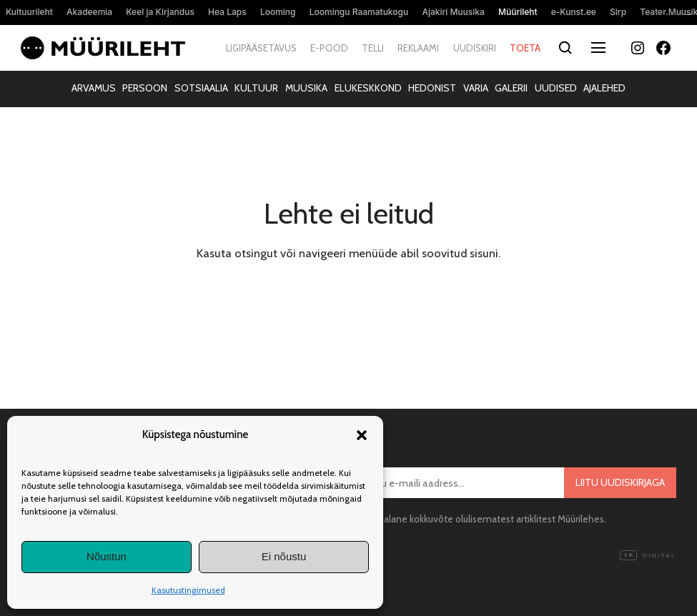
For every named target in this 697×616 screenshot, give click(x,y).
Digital (648, 556)
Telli (373, 48)
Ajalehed (604, 88)
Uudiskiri (475, 48)
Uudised (556, 88)
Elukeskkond (368, 88)
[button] (362, 435)
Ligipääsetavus (261, 48)
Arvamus (94, 88)
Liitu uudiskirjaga (620, 482)
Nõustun (107, 556)
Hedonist (432, 88)
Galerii (511, 88)
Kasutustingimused (188, 590)
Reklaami (418, 48)
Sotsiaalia (201, 88)
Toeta (525, 48)
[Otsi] (566, 48)
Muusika (306, 88)
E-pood (329, 48)
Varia (476, 88)
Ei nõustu (284, 556)
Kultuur (256, 88)
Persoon (145, 88)
